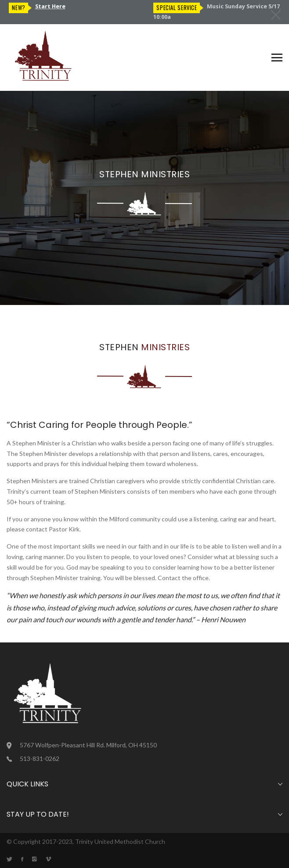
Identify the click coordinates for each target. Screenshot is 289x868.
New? (163, 8)
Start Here (195, 6)
